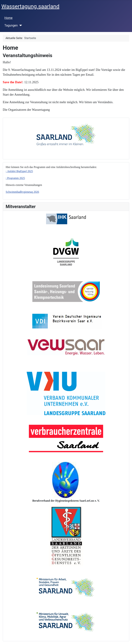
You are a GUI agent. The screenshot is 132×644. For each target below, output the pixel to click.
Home (9, 18)
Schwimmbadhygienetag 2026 (22, 192)
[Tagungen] (20, 25)
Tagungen (11, 25)
